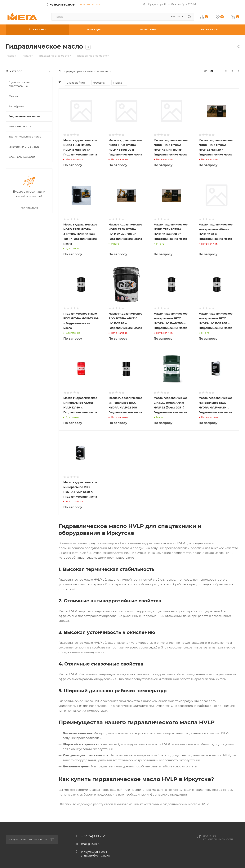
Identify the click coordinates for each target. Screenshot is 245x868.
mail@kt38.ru (91, 844)
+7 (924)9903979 (62, 4)
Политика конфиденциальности (218, 838)
